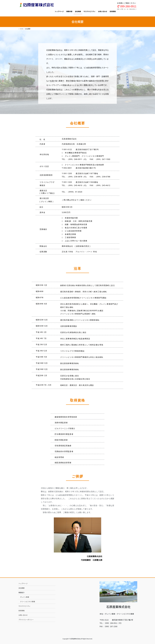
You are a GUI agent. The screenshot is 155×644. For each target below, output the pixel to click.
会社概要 (22, 588)
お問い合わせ (23, 615)
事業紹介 (22, 592)
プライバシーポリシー (26, 620)
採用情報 (22, 611)
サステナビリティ (24, 606)
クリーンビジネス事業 (28, 602)
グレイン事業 (25, 597)
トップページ (23, 583)
